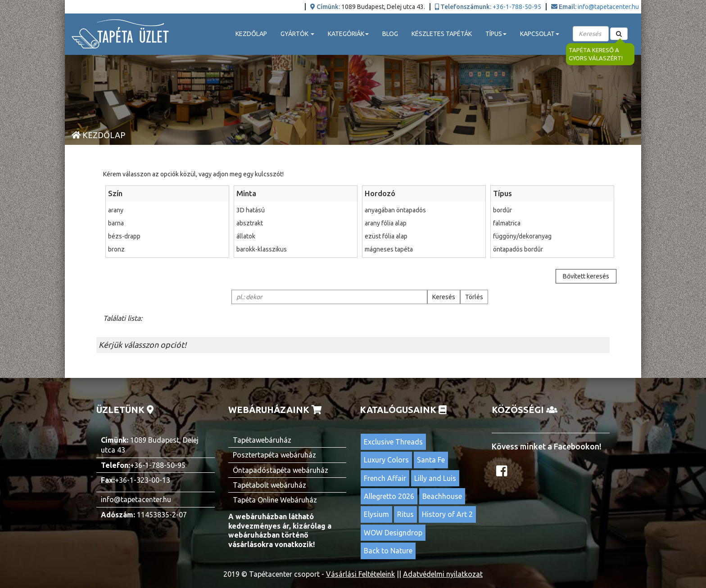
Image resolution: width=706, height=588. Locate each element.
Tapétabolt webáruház (269, 485)
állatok (296, 236)
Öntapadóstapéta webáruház (281, 470)
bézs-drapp (167, 236)
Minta (246, 193)
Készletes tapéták (442, 34)
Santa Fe (431, 460)
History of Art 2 (447, 514)
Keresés (444, 297)
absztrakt (296, 223)
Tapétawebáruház (262, 440)
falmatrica (552, 223)
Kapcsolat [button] (540, 34)
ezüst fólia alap (424, 236)
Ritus (405, 514)
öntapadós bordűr (552, 249)
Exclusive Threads (393, 442)
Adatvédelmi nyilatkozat (443, 574)
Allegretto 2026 (389, 496)
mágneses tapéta (424, 249)
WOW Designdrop (393, 533)
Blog (390, 34)
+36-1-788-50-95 (517, 7)
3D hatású (296, 210)
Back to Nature (388, 551)
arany (167, 210)
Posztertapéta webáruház (274, 455)
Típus (502, 193)
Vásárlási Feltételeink (360, 574)
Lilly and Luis (435, 478)
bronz (167, 249)
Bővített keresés (586, 276)
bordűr (552, 210)
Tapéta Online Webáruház (275, 500)
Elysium (376, 514)
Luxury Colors (386, 460)
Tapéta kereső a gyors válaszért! (596, 54)
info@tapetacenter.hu (608, 7)
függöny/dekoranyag (552, 236)
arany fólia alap (424, 223)
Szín (115, 193)
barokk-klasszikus (296, 249)
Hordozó (380, 193)
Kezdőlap (251, 34)
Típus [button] (496, 34)
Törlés (474, 297)
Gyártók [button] (297, 34)
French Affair (385, 478)
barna (167, 223)
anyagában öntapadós (424, 210)
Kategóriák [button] (348, 34)
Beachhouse (442, 496)
